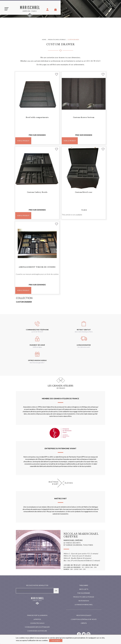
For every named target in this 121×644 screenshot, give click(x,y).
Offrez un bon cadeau (37, 360)
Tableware (84, 585)
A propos (37, 619)
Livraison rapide (84, 345)
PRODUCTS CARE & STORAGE (84, 597)
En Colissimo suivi (84, 347)
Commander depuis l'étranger (37, 627)
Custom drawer (24, 302)
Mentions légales (84, 615)
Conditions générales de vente (84, 619)
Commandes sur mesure (37, 631)
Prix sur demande (37, 135)
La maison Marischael (84, 605)
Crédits (84, 623)
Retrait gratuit (84, 330)
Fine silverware (84, 593)
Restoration (84, 601)
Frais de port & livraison (37, 615)
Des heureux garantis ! (37, 363)
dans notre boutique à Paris (84, 332)
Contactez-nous (37, 623)
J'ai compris (56, 640)
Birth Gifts (84, 589)
